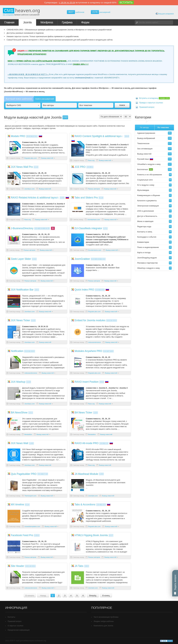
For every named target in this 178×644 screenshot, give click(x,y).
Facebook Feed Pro (22, 535)
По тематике (163, 127)
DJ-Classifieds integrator (88, 228)
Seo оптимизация (154, 149)
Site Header (18, 566)
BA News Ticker (83, 413)
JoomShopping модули (154, 258)
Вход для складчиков (164, 14)
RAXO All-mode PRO (87, 443)
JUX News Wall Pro (22, 167)
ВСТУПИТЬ (126, 3)
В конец (106, 596)
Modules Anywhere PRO (88, 351)
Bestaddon (28, 434)
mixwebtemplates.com (32, 526)
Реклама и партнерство (154, 263)
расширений (101, 12)
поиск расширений (45, 99)
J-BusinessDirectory (22, 228)
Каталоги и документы (154, 201)
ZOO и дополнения (154, 211)
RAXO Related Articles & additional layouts (35, 198)
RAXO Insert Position (87, 382)
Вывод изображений (154, 138)
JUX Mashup (18, 382)
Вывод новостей (47, 158)
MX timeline (17, 505)
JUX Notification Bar (22, 290)
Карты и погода (154, 252)
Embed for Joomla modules (90, 320)
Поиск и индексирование (154, 247)
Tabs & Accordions (85, 505)
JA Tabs (79, 566)
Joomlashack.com (94, 220)
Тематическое (154, 143)
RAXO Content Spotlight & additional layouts (100, 136)
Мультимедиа (154, 190)
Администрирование (154, 133)
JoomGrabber (82, 259)
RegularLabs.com (30, 158)
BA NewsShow (19, 413)
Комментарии (154, 242)
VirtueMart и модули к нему (154, 164)
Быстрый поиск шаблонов (19, 99)
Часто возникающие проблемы (106, 617)
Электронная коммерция (154, 206)
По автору (144, 127)
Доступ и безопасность (154, 216)
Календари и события (154, 237)
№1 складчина (8, 15)
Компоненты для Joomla (103, 626)
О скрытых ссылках (16, 626)
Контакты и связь (154, 232)
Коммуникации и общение (154, 195)
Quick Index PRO (84, 290)
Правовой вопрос (147, 107)
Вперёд (93, 596)
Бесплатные (154, 169)
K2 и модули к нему (154, 185)
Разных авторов (94, 189)
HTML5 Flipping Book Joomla (91, 535)
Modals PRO (18, 136)
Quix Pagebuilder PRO (24, 474)
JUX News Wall (20, 443)
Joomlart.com (93, 496)
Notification (17, 351)
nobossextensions (94, 342)
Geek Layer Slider (21, 259)
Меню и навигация (154, 221)
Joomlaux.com (29, 189)
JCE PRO (80, 167)
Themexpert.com (30, 496)
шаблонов (76, 12)
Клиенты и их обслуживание (154, 175)
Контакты (11, 617)
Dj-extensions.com (95, 250)
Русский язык (154, 159)
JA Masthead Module (86, 474)
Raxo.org (91, 160)
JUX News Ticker (20, 320)
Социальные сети (154, 180)
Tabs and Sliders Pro (86, 198)
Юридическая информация (19, 630)
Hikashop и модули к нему (154, 268)
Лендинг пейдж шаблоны (104, 621)
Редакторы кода (154, 227)
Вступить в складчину (155, 98)
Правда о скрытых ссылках (151, 103)
